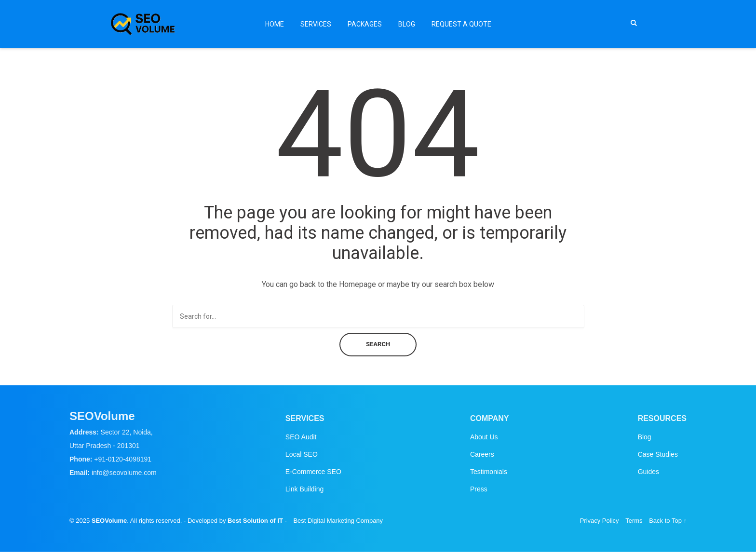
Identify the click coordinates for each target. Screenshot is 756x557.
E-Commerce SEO (313, 472)
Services (316, 24)
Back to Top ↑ (668, 521)
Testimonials (489, 472)
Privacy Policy (600, 521)
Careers (482, 454)
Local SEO (302, 454)
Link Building (304, 489)
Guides (648, 472)
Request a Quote (461, 24)
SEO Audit (301, 437)
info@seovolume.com (124, 473)
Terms (634, 521)
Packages (365, 24)
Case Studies (658, 454)
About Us (484, 437)
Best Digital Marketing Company (338, 521)
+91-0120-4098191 (123, 459)
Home (275, 24)
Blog (407, 24)
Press (479, 489)
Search (378, 344)
